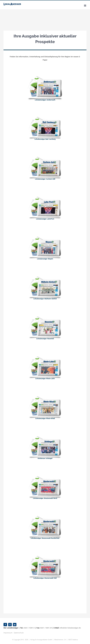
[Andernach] (45, 77)
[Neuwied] (45, 323)
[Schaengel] (45, 442)
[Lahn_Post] (45, 203)
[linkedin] (15, 625)
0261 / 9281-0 (29, 628)
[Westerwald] (45, 522)
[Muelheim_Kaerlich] (45, 283)
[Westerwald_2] (45, 482)
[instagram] (10, 625)
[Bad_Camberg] (45, 123)
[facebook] (5, 625)
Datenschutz (19, 633)
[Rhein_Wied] (45, 403)
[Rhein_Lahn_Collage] (45, 363)
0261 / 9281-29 (46, 628)
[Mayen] (45, 243)
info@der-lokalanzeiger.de (70, 628)
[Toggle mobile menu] (85, 6)
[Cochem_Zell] (45, 163)
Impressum (8, 633)
